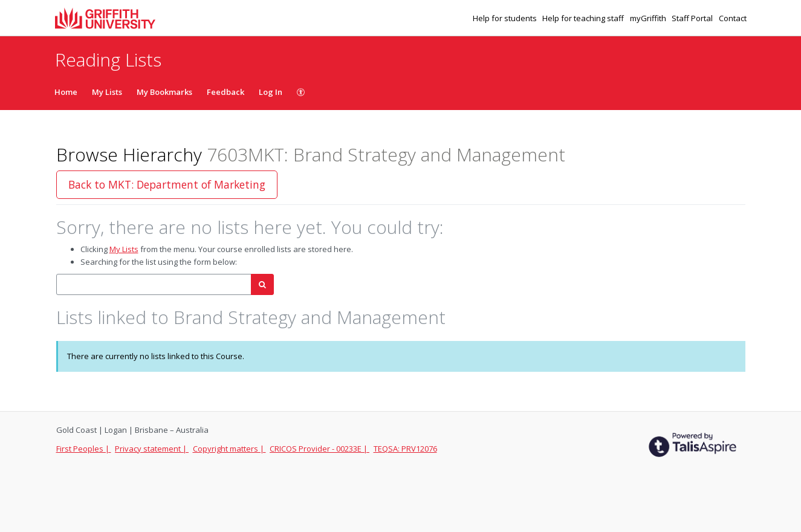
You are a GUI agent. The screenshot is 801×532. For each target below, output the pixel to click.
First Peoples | (84, 449)
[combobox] (154, 284)
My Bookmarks (164, 92)
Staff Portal (693, 18)
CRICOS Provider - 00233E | (319, 449)
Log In (271, 92)
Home (66, 92)
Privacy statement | (152, 449)
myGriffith (649, 18)
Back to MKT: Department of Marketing (167, 184)
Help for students (506, 18)
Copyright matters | (229, 449)
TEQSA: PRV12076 (405, 449)
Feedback (225, 92)
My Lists (107, 92)
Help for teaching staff (584, 18)
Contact (733, 18)
